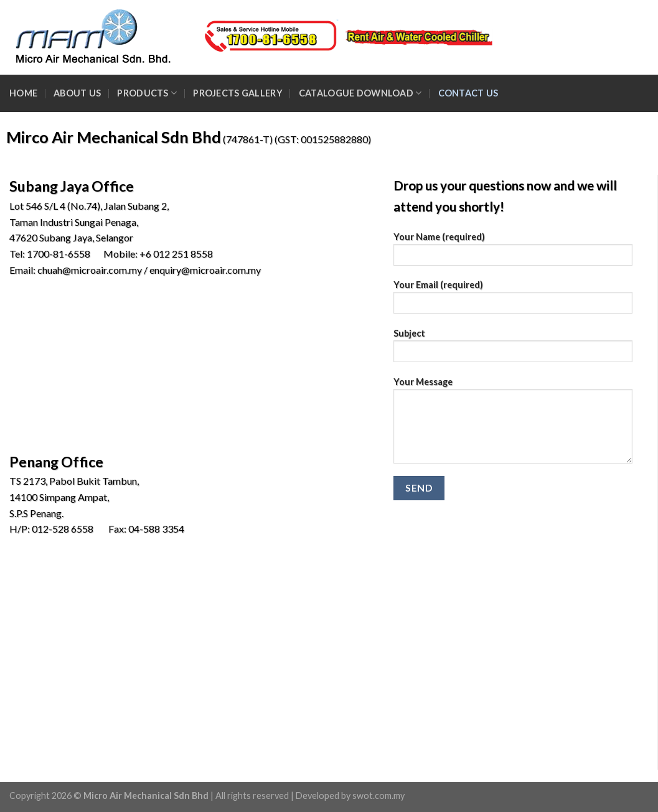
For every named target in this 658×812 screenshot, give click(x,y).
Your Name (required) (513, 253)
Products (147, 93)
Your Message (513, 424)
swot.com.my (378, 796)
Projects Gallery (238, 93)
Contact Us (468, 93)
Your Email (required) (513, 301)
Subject (513, 349)
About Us (77, 93)
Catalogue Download (360, 93)
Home (23, 93)
